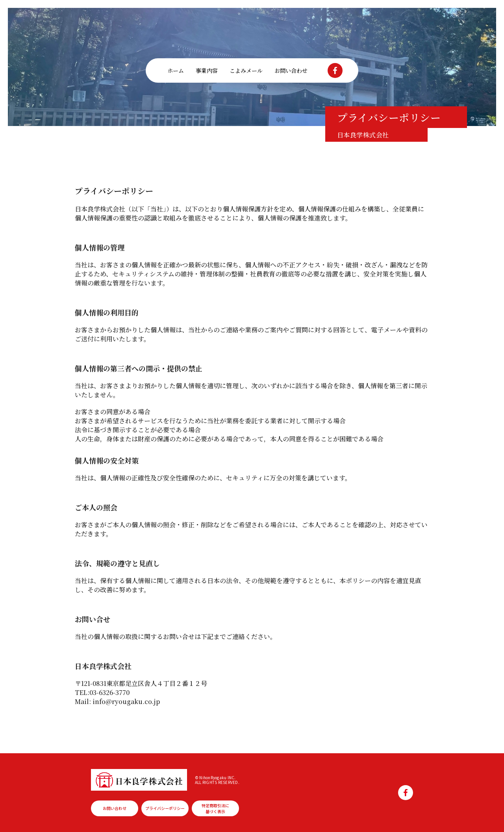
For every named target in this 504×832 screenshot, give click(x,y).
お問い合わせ (291, 70)
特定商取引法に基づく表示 (215, 808)
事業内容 (207, 70)
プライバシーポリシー (165, 808)
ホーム (176, 70)
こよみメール (246, 70)
